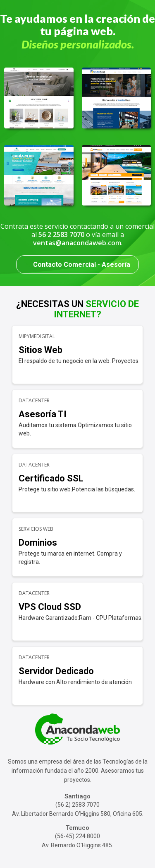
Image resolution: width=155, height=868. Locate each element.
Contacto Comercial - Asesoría (82, 265)
